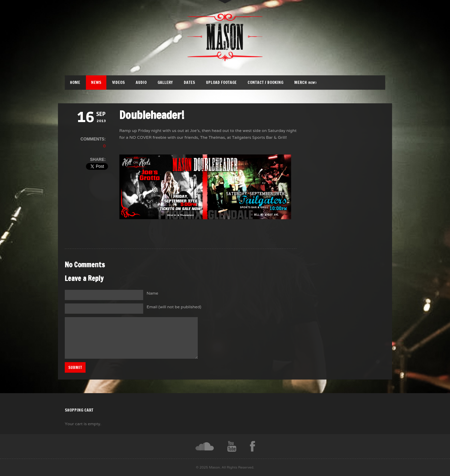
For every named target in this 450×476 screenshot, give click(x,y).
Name (152, 293)
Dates (189, 82)
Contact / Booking (265, 82)
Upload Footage (221, 82)
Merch (305, 82)
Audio (141, 82)
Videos (118, 82)
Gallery (165, 82)
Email (174, 307)
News (96, 82)
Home (75, 82)
